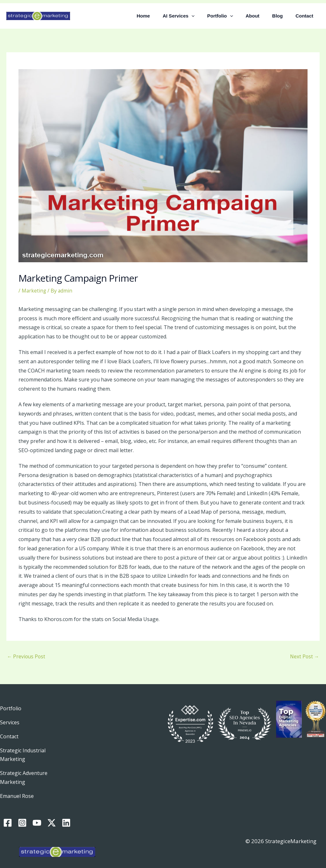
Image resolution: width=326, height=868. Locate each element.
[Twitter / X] (52, 814)
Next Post (304, 657)
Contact (306, 16)
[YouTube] (37, 814)
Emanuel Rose (18, 790)
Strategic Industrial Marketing (24, 751)
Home (161, 16)
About (261, 16)
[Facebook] (8, 814)
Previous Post (27, 657)
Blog (282, 16)
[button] (206, 16)
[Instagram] (22, 814)
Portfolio (231, 16)
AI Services (193, 16)
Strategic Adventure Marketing (25, 773)
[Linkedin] (66, 814)
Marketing (34, 291)
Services (10, 722)
